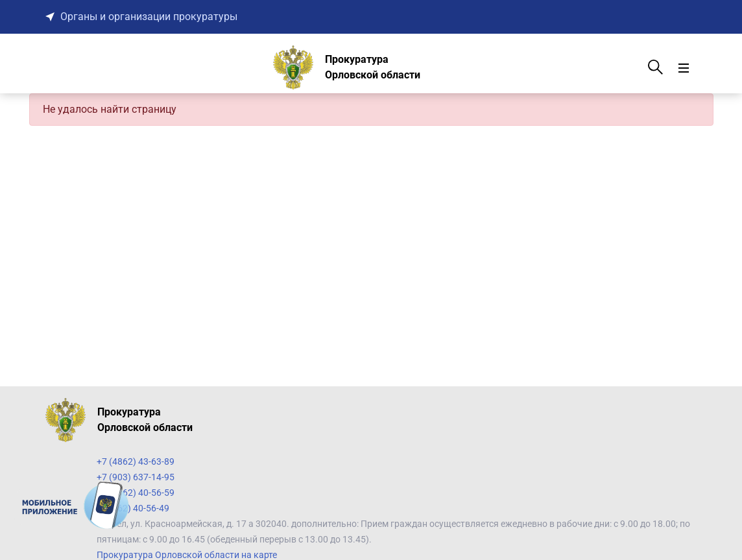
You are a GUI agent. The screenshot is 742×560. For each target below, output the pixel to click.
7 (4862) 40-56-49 (133, 508)
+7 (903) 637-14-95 (136, 477)
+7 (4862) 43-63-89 (136, 461)
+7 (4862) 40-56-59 (136, 493)
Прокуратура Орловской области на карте (187, 555)
